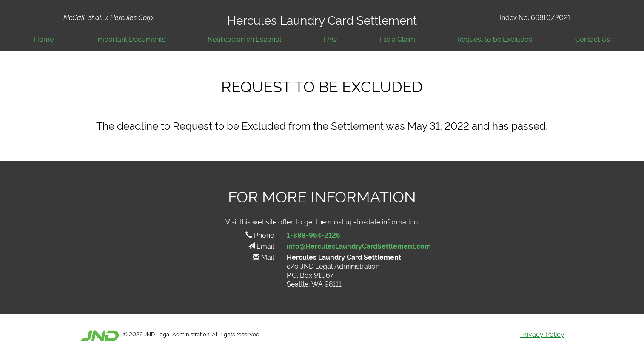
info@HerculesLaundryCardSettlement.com (359, 246)
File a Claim (397, 39)
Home (44, 39)
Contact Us (593, 39)
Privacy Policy (542, 334)
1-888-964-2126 (313, 235)
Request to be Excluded (495, 39)
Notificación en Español (244, 39)
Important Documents (131, 39)
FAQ (330, 39)
